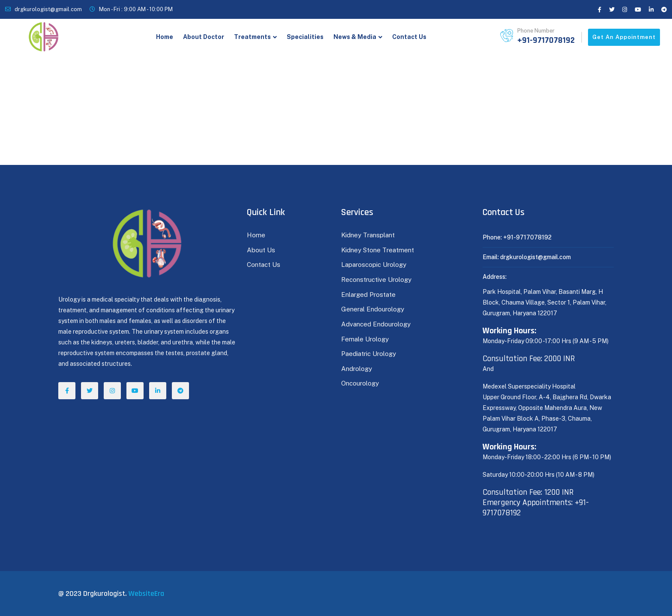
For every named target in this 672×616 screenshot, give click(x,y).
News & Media (355, 37)
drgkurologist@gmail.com (48, 9)
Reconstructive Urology (376, 280)
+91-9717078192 (546, 40)
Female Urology (365, 339)
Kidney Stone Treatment (378, 250)
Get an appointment (624, 37)
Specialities (305, 37)
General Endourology (373, 309)
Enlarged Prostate (369, 295)
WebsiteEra (146, 594)
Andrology (357, 369)
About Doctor (204, 37)
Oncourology (360, 383)
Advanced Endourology (376, 324)
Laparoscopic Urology (374, 265)
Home (165, 37)
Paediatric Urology (369, 354)
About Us (261, 250)
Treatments (252, 37)
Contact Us (409, 37)
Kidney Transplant (368, 235)
